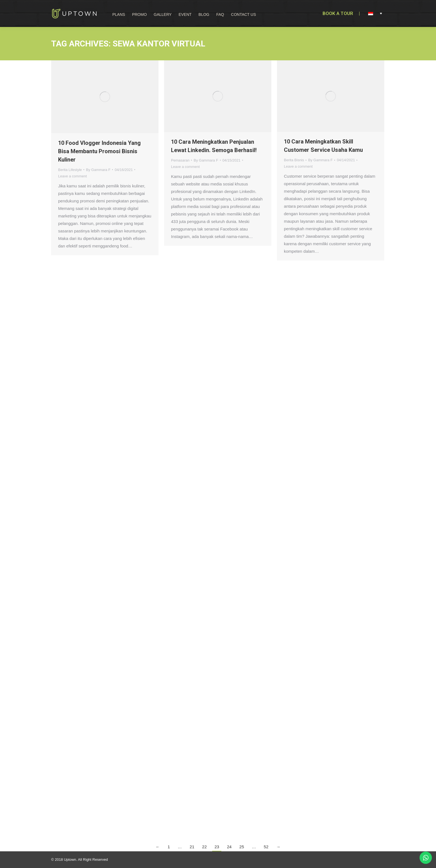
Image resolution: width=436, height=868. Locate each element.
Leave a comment (72, 176)
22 (205, 847)
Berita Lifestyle (70, 170)
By (98, 170)
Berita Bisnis (294, 160)
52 (266, 847)
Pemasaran (180, 160)
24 (229, 847)
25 (242, 847)
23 (217, 847)
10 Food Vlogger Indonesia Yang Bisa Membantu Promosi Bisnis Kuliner (99, 151)
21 (192, 847)
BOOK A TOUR (338, 13)
